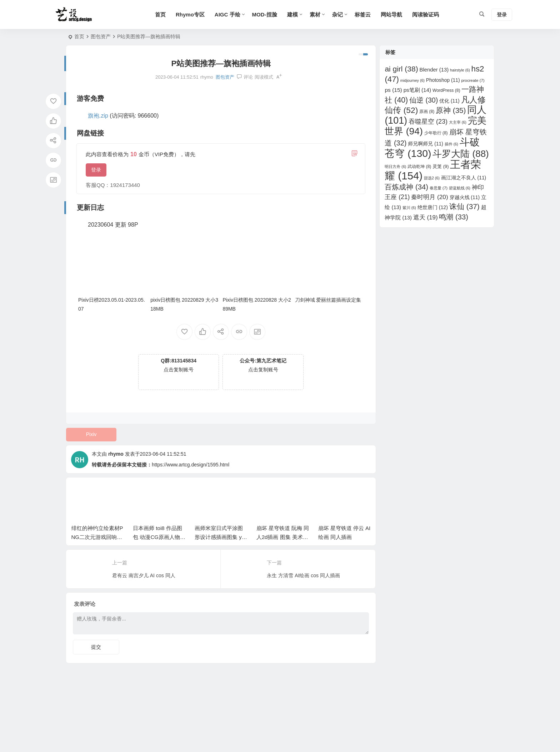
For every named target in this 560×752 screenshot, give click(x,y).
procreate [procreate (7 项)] (473, 80)
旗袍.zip (98, 116)
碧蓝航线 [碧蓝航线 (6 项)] (460, 188)
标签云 (363, 14)
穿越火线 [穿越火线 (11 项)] (465, 197)
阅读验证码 (426, 14)
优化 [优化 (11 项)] (449, 101)
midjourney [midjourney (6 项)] (412, 80)
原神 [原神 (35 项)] (451, 110)
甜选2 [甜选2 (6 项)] (432, 178)
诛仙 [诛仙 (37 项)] (464, 206)
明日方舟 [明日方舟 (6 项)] (395, 167)
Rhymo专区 (190, 14)
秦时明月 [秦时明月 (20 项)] (429, 197)
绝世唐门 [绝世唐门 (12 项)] (433, 207)
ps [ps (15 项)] (393, 90)
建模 (292, 14)
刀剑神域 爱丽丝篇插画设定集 (328, 300)
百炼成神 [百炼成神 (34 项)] (406, 187)
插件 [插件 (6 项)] (451, 144)
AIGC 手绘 (227, 14)
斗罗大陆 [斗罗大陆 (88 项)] (461, 154)
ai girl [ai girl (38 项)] (401, 69)
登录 (96, 170)
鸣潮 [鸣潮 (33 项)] (453, 217)
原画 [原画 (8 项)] (427, 112)
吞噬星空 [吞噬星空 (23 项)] (428, 122)
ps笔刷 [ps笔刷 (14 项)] (417, 90)
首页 (160, 14)
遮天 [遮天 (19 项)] (426, 217)
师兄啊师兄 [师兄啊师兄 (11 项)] (426, 144)
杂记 (337, 14)
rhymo (116, 454)
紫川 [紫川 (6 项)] (409, 208)
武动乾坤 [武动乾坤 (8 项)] (419, 167)
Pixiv (91, 434)
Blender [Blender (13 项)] (434, 70)
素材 (315, 14)
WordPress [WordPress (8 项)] (446, 90)
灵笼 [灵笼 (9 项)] (441, 166)
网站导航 (391, 14)
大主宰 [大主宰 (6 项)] (458, 122)
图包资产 (101, 36)
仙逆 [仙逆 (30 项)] (424, 100)
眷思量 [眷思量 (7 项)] (439, 188)
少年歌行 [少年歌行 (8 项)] (436, 133)
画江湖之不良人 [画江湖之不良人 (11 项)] (464, 178)
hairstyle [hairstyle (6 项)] (460, 70)
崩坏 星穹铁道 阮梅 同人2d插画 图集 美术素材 (283, 537)
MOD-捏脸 (265, 14)
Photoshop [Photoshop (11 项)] (443, 80)
